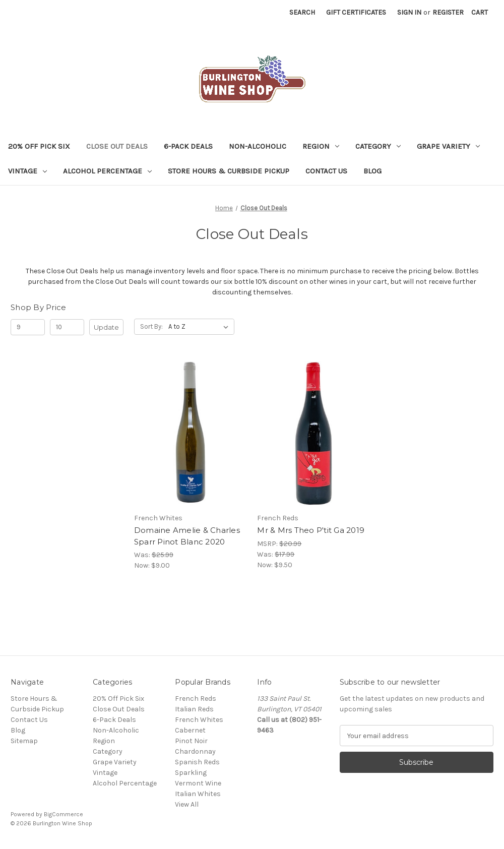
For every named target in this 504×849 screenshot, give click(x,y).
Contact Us (326, 171)
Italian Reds (194, 709)
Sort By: (151, 326)
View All (187, 804)
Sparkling (191, 773)
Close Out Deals (117, 146)
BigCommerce (64, 814)
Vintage (27, 171)
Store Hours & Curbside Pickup (229, 171)
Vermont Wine (198, 783)
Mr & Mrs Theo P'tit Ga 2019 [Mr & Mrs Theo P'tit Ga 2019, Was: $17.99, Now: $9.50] (311, 530)
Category (378, 146)
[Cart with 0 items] (480, 12)
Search (302, 12)
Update (106, 327)
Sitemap (24, 741)
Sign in (409, 12)
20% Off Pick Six (39, 146)
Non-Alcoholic (258, 146)
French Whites (199, 720)
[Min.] (28, 327)
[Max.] (67, 327)
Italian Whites (198, 794)
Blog (372, 171)
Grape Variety (448, 146)
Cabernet (190, 730)
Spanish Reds (197, 762)
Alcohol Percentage (107, 171)
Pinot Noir (191, 741)
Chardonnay (195, 751)
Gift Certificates (356, 12)
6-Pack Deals (188, 146)
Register (448, 12)
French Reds (196, 699)
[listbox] (200, 327)
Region (321, 146)
